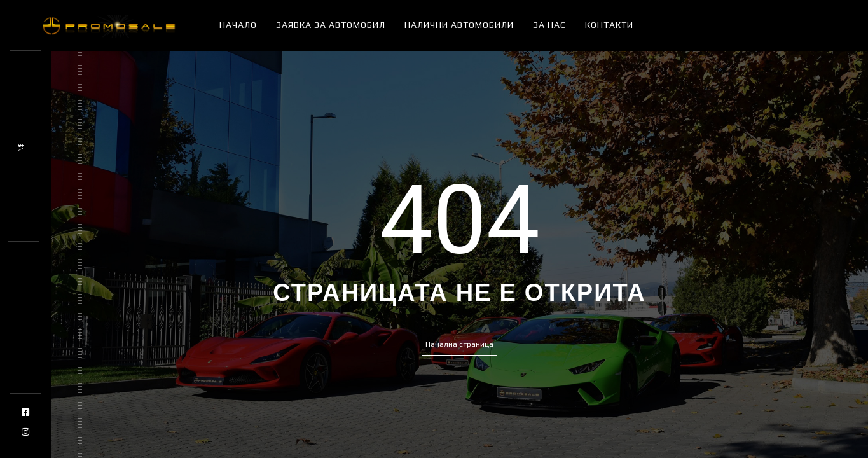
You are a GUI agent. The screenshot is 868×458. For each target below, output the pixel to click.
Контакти (609, 25)
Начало (238, 25)
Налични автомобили (459, 25)
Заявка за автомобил (331, 25)
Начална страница (459, 344)
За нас (549, 25)
